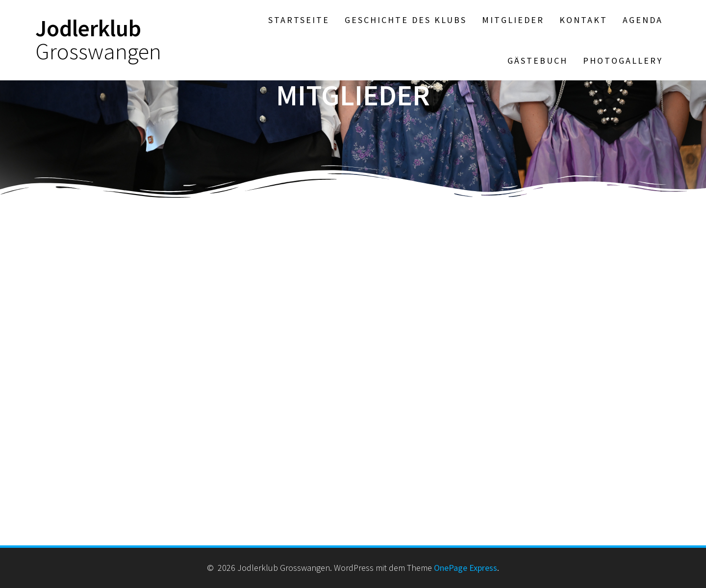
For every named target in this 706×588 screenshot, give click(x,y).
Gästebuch (538, 61)
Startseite (299, 20)
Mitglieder (513, 20)
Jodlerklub (98, 40)
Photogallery (623, 61)
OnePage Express (466, 568)
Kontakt (583, 20)
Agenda (643, 20)
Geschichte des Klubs (406, 20)
